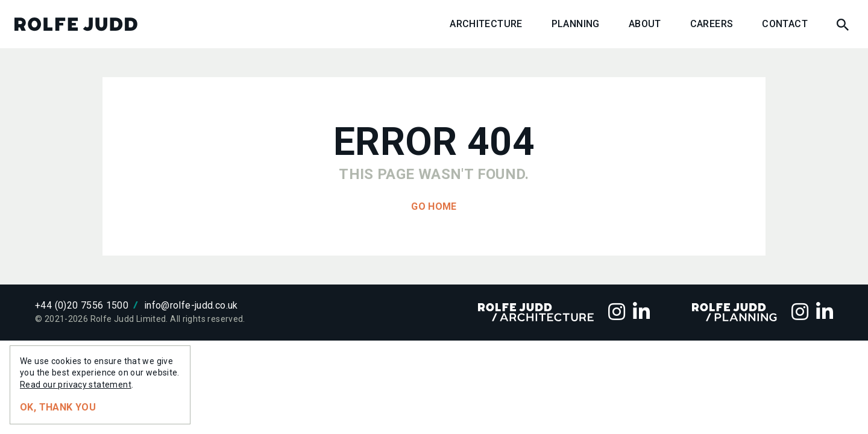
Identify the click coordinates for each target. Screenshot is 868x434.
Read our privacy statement (76, 385)
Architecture (486, 24)
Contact (785, 24)
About (645, 24)
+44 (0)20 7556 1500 (82, 305)
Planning (576, 24)
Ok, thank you (58, 407)
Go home (434, 206)
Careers (712, 24)
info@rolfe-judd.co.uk (191, 305)
